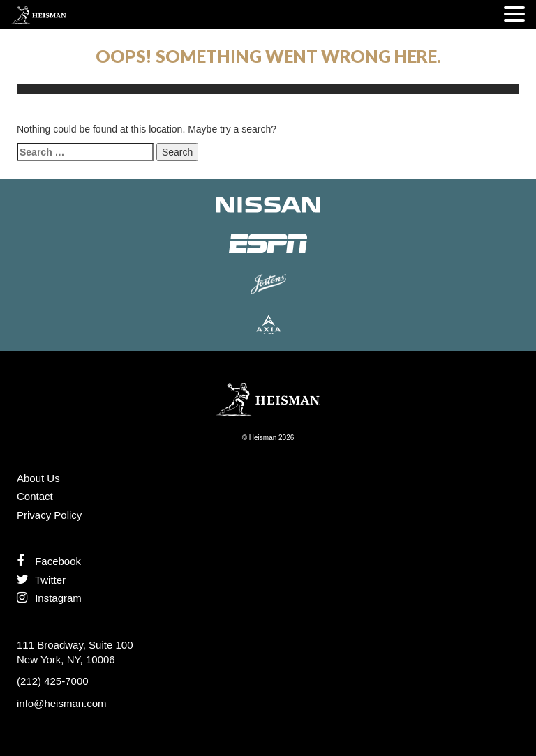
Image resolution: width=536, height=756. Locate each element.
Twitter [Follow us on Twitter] (41, 580)
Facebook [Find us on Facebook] (49, 561)
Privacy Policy (49, 515)
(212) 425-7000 (53, 681)
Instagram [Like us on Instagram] (49, 598)
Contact (35, 496)
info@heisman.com (62, 703)
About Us (38, 478)
